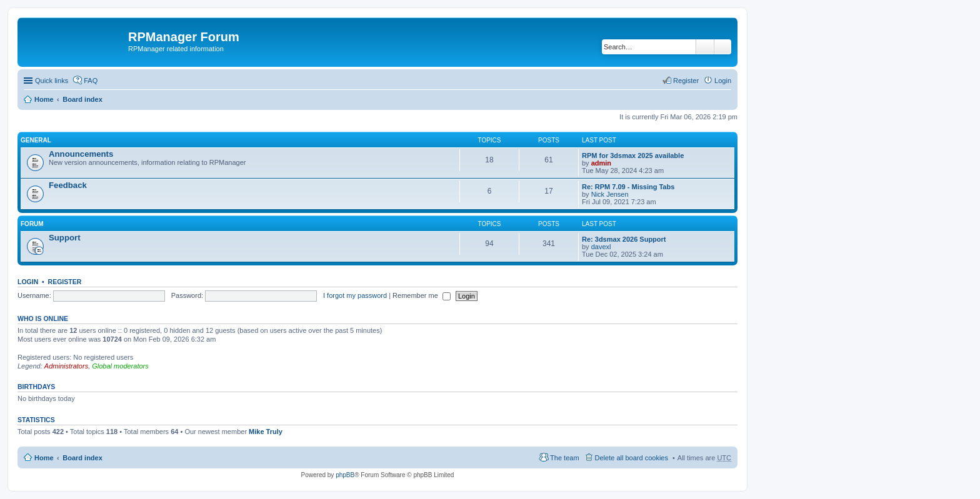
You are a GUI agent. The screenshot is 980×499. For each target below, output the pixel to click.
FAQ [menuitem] (91, 81)
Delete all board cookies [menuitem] (632, 458)
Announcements (81, 154)
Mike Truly (266, 432)
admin (601, 163)
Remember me (422, 295)
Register (65, 282)
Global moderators (120, 366)
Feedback (68, 185)
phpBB (345, 475)
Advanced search (723, 47)
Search (705, 47)
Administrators (66, 366)
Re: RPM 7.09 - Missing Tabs (628, 187)
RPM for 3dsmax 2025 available (633, 156)
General (36, 140)
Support (65, 238)
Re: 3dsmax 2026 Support (624, 239)
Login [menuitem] (723, 81)
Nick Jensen (610, 194)
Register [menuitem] (686, 81)
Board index (82, 99)
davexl (601, 247)
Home (44, 99)
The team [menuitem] (564, 458)
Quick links (52, 81)
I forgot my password (355, 295)
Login (28, 282)
